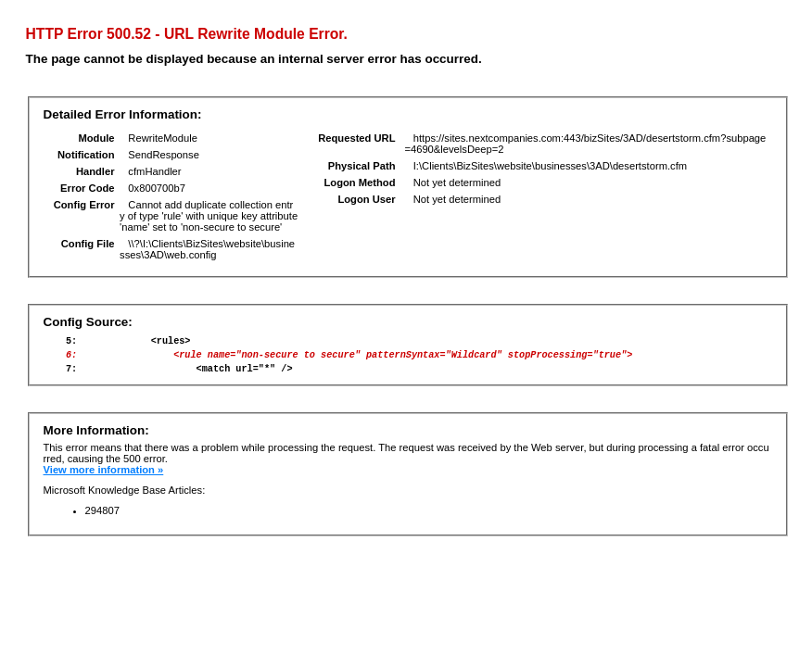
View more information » (104, 478)
